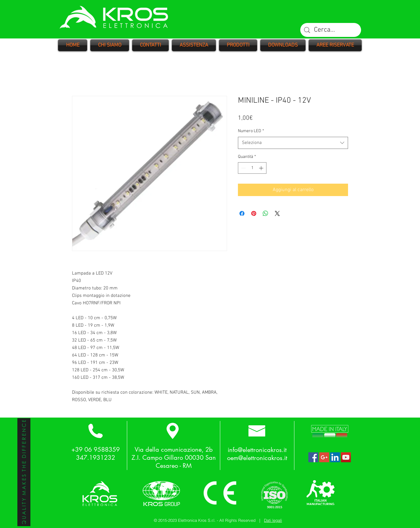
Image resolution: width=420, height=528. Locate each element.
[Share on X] (277, 213)
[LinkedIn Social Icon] (335, 457)
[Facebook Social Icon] (313, 457)
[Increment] (262, 168)
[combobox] (293, 143)
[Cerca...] (331, 30)
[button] (238, 45)
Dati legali (273, 520)
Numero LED (251, 131)
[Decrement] (243, 168)
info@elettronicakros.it (257, 450)
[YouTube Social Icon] (346, 457)
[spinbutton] (252, 168)
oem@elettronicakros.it (257, 458)
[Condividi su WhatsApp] (266, 213)
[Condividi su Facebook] (242, 213)
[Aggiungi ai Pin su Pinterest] (254, 213)
